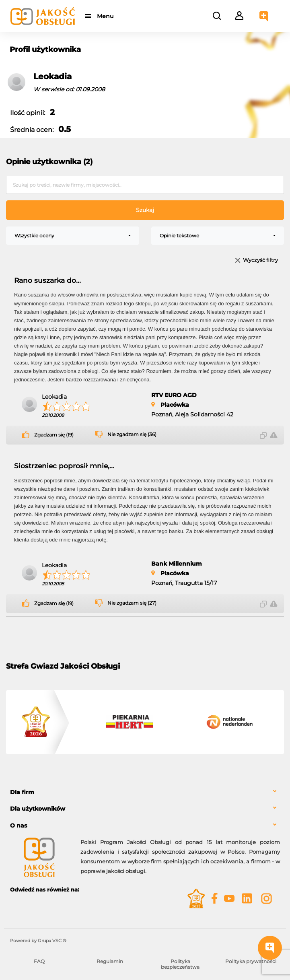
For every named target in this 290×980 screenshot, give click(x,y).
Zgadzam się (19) (54, 435)
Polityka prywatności (251, 961)
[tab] (145, 792)
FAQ (39, 961)
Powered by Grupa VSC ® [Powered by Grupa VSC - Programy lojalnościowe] (38, 941)
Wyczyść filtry (260, 260)
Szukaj (145, 210)
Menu (106, 16)
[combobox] (73, 236)
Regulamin (110, 961)
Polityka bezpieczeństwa (180, 964)
